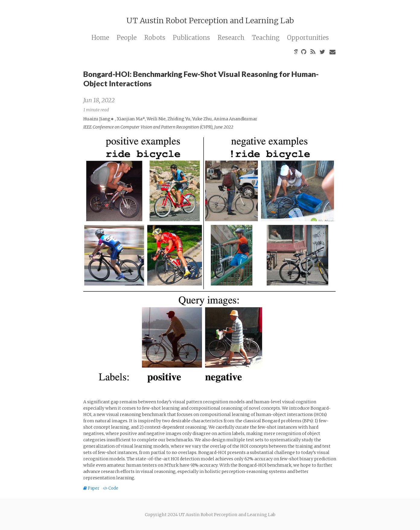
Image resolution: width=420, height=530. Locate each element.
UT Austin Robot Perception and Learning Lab (210, 21)
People (127, 38)
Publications (191, 38)
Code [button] (111, 488)
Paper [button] (92, 488)
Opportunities (308, 38)
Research (231, 38)
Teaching (266, 38)
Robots (155, 38)
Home (100, 38)
